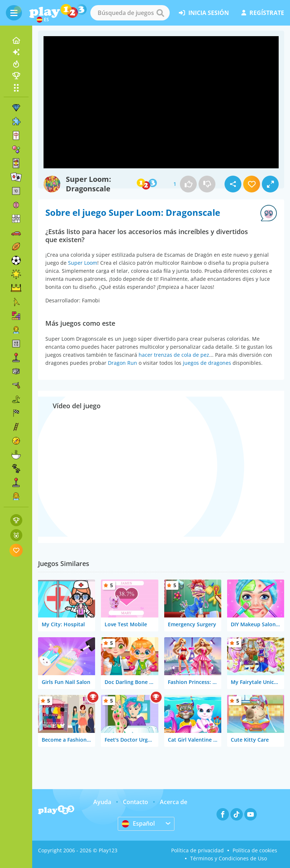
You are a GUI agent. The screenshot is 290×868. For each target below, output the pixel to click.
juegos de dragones (207, 363)
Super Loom (83, 263)
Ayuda (102, 802)
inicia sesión (204, 13)
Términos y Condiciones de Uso (229, 858)
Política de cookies (255, 850)
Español (138, 823)
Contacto (135, 802)
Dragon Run (123, 363)
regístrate (263, 13)
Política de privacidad (197, 850)
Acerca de (174, 802)
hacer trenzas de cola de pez (174, 355)
